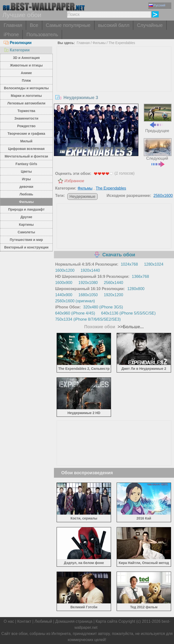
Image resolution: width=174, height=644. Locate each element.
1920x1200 (113, 295)
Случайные (150, 25)
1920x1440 (90, 270)
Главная (13, 25)
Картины (26, 225)
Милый (26, 141)
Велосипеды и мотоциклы (26, 88)
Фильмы (26, 202)
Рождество (26, 126)
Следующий (158, 152)
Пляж (26, 80)
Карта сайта (107, 621)
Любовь (26, 194)
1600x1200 (65, 270)
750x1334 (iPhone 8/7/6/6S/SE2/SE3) (88, 319)
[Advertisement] (114, 83)
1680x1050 (88, 295)
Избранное (74, 181)
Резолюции (18, 43)
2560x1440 (113, 283)
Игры (26, 179)
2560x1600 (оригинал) (75, 301)
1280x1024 (154, 264)
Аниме (26, 73)
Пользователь (42, 34)
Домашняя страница (74, 621)
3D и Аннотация (26, 58)
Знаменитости (26, 118)
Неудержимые (82, 197)
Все (34, 25)
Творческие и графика (26, 134)
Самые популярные (68, 25)
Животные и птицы (26, 65)
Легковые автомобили (26, 103)
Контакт (24, 621)
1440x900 (64, 295)
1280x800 (136, 289)
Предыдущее (158, 118)
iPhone (11, 34)
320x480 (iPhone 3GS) (103, 307)
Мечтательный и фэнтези (26, 156)
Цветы (26, 171)
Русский (157, 5)
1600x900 (64, 283)
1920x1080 (88, 283)
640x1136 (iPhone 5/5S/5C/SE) (128, 313)
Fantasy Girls (26, 164)
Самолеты (26, 232)
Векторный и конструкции (26, 247)
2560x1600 (163, 196)
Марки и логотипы (26, 96)
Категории (17, 50)
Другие (26, 217)
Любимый (43, 621)
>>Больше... (130, 327)
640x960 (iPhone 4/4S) (75, 313)
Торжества (26, 111)
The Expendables (122, 43)
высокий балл (114, 25)
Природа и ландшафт (26, 209)
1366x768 (140, 277)
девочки (26, 187)
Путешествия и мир (26, 240)
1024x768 (129, 264)
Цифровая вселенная (26, 149)
